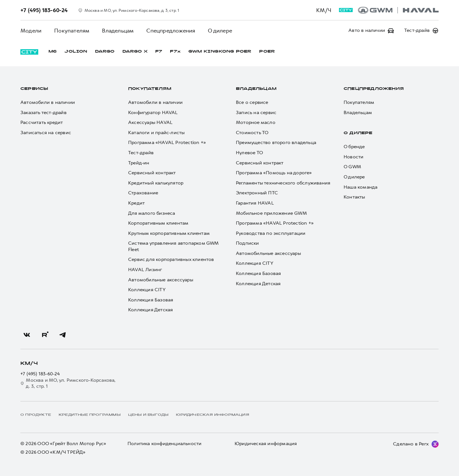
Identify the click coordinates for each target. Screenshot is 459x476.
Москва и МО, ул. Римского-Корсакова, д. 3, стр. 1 (68, 383)
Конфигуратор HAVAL (153, 113)
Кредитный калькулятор (156, 183)
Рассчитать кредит (42, 123)
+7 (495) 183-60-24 (40, 374)
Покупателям (72, 31)
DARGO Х (135, 52)
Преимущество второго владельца (276, 143)
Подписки (248, 243)
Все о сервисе (252, 102)
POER (267, 52)
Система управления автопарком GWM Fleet (173, 246)
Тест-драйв (141, 153)
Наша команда (361, 187)
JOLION (76, 52)
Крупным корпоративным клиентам (169, 233)
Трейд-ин (139, 163)
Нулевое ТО (249, 153)
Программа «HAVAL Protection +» (167, 143)
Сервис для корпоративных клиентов (171, 260)
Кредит (136, 203)
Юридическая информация (266, 444)
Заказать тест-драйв (44, 113)
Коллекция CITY (147, 290)
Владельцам (118, 31)
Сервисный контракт (152, 173)
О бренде (354, 147)
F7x (175, 52)
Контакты (354, 197)
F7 (159, 52)
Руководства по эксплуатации (271, 233)
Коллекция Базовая (151, 300)
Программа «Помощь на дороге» (274, 173)
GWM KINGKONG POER (220, 52)
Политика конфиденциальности (164, 444)
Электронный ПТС (257, 193)
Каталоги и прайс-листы (156, 133)
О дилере (220, 31)
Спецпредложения (171, 31)
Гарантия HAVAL (255, 203)
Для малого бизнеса (152, 213)
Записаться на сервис (46, 133)
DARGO (105, 52)
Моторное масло (256, 123)
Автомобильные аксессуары (161, 280)
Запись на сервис (256, 113)
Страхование (143, 193)
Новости (353, 157)
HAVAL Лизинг (145, 270)
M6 (53, 52)
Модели (31, 31)
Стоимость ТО (252, 133)
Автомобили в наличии (48, 102)
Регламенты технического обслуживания (283, 183)
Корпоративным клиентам (158, 223)
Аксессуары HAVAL (150, 123)
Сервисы (34, 89)
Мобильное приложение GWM (271, 213)
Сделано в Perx (411, 444)
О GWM (352, 167)
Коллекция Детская (150, 310)
